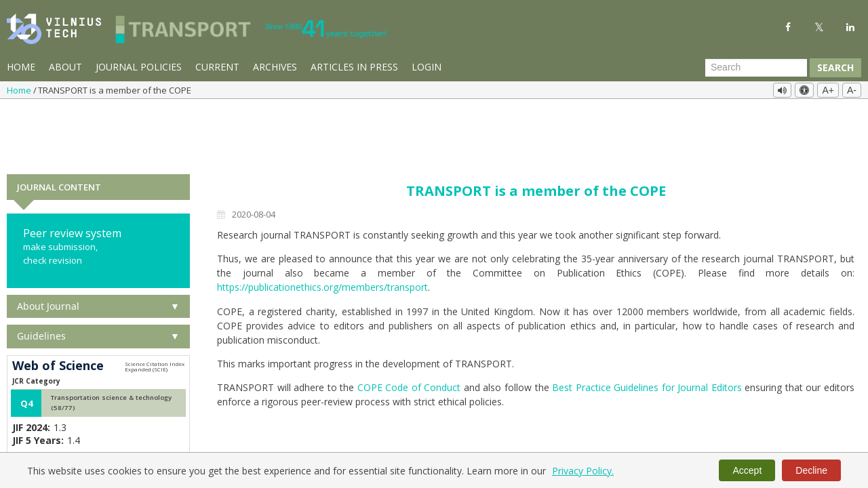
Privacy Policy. (583, 471)
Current (217, 67)
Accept (747, 470)
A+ (828, 90)
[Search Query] (756, 68)
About (65, 67)
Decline (811, 470)
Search (835, 67)
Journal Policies (139, 67)
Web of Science (58, 304)
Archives (275, 67)
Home (21, 67)
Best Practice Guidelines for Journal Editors (647, 326)
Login (427, 67)
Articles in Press (354, 67)
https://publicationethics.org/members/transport (322, 225)
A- (852, 90)
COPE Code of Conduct (409, 326)
